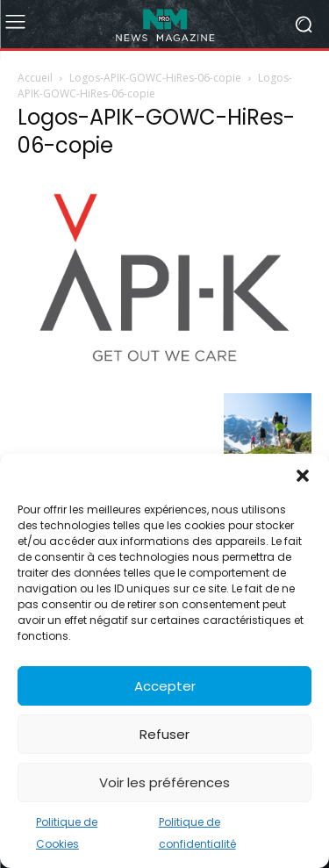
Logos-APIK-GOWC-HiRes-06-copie (155, 78)
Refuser (164, 734)
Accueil (35, 78)
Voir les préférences (164, 782)
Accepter (165, 686)
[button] (303, 476)
